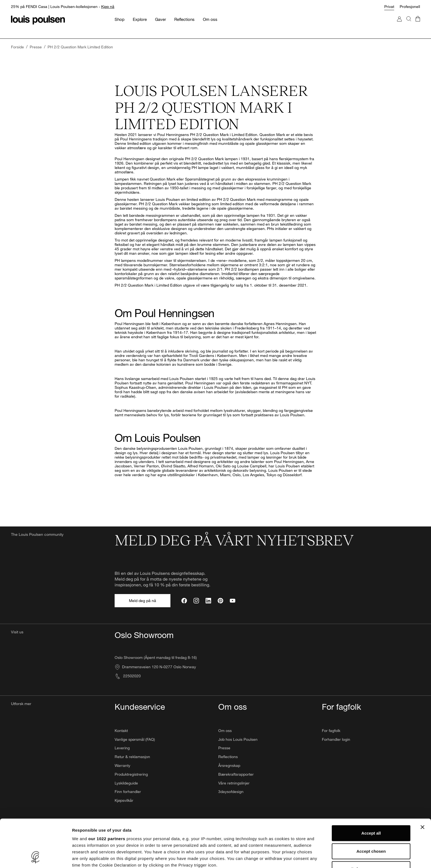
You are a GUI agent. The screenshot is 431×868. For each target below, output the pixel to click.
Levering (122, 748)
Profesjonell (410, 6)
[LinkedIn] (208, 601)
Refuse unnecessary (371, 824)
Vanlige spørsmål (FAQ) (135, 739)
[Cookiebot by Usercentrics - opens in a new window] (36, 857)
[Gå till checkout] (418, 24)
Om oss (225, 730)
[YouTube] (233, 601)
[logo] (38, 20)
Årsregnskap (229, 765)
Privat (389, 6)
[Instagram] (196, 601)
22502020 (128, 676)
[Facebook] (184, 601)
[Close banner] (422, 783)
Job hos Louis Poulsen (238, 739)
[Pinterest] (220, 601)
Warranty (122, 765)
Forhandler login (336, 739)
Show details (288, 857)
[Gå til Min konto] (399, 24)
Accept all (371, 788)
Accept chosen (371, 806)
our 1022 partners (107, 794)
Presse (224, 748)
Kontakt (121, 730)
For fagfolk (331, 730)
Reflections (228, 757)
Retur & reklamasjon (132, 757)
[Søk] (409, 24)
